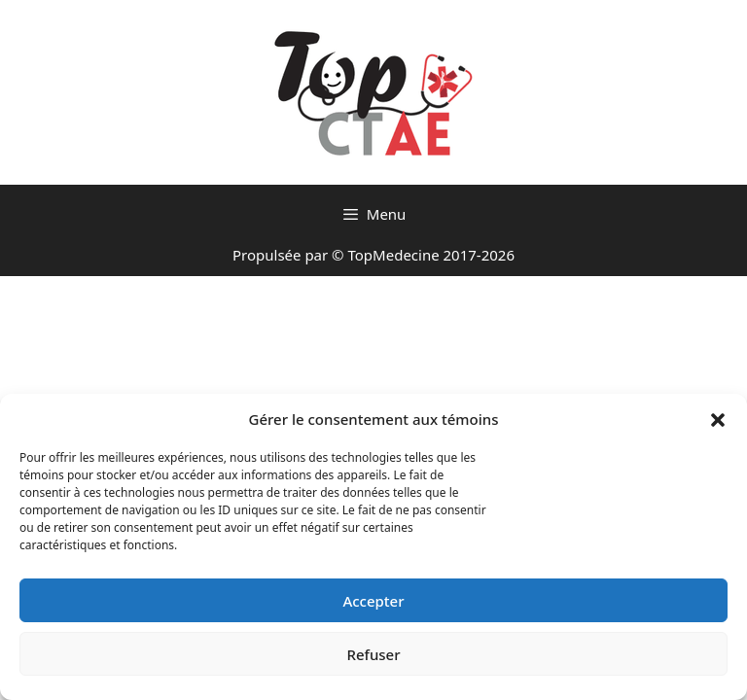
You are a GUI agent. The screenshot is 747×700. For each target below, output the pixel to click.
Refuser (373, 654)
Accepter (373, 601)
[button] (718, 419)
